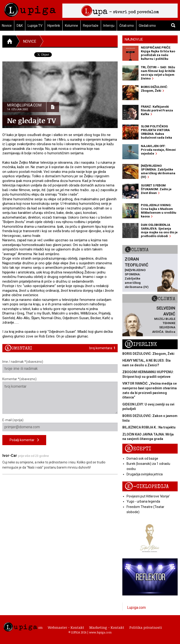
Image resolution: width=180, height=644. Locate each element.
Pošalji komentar (24, 440)
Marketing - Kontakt (107, 627)
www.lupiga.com (100, 632)
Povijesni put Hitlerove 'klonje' (148, 496)
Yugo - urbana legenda (143, 501)
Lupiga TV (35, 26)
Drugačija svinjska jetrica (145, 474)
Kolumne (71, 26)
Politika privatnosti (146, 627)
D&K (20, 26)
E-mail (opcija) (60, 425)
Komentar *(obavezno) (60, 396)
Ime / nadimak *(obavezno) (60, 366)
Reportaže (91, 26)
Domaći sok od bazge (142, 458)
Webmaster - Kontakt (66, 627)
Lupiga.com (136, 608)
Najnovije (134, 39)
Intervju (109, 26)
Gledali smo (147, 26)
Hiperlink (54, 26)
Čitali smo (127, 26)
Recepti (138, 449)
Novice (30, 41)
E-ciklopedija (147, 487)
